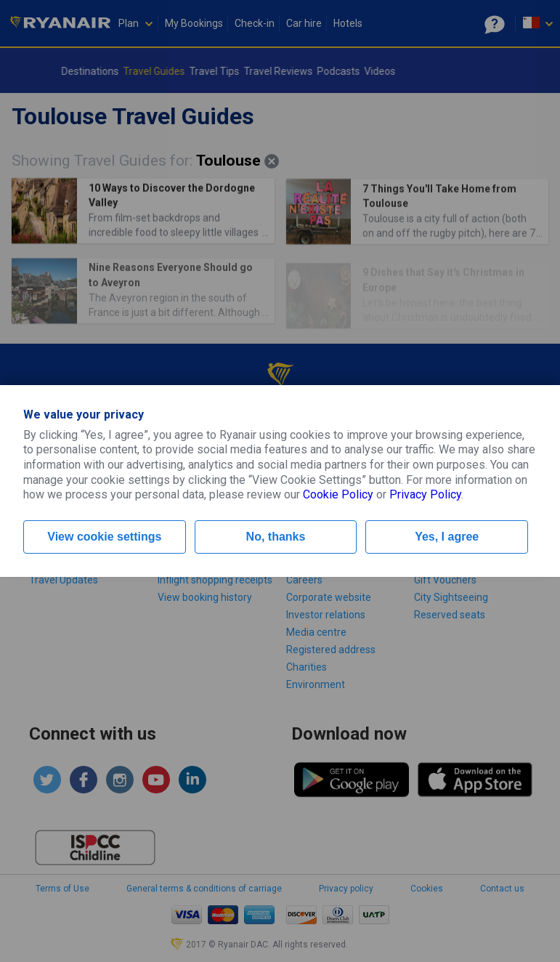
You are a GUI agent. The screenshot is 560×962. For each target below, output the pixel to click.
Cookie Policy (338, 494)
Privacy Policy (425, 494)
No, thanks (276, 537)
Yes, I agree (447, 537)
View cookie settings (104, 537)
